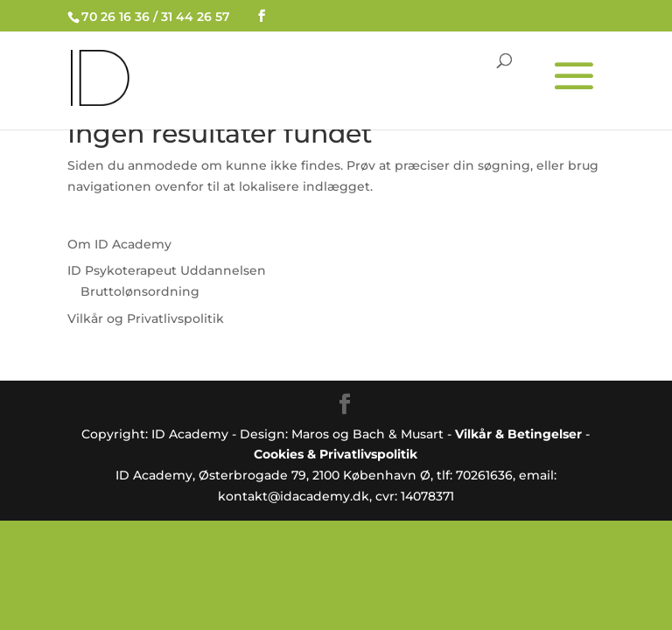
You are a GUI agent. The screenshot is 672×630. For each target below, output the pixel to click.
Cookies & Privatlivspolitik (336, 454)
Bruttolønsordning (140, 291)
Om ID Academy (119, 244)
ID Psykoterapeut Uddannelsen (167, 270)
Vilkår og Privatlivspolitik (146, 318)
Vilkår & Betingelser (518, 434)
